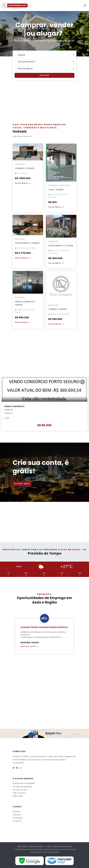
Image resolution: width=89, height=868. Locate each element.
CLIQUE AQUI (22, 484)
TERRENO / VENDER (58, 309)
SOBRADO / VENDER (25, 168)
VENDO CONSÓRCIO (14, 406)
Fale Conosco (19, 793)
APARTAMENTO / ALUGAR (61, 246)
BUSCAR (44, 75)
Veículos (17, 815)
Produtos (17, 821)
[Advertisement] (44, 103)
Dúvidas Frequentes (22, 787)
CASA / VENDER (56, 190)
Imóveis (16, 812)
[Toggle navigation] (85, 6)
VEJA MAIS (23, 183)
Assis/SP (20, 164)
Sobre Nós (18, 796)
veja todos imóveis (22, 136)
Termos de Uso (20, 790)
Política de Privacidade (24, 783)
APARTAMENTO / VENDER (27, 243)
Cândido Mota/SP (59, 185)
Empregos (18, 818)
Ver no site (30, 646)
